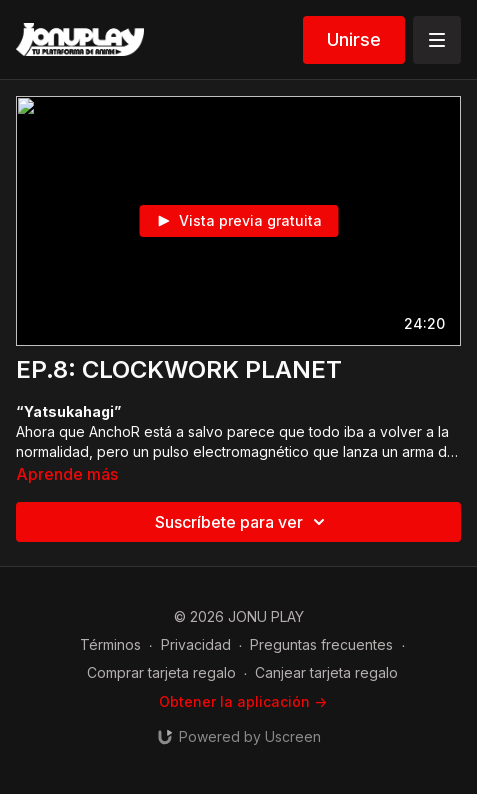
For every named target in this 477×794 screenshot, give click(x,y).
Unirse (354, 39)
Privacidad (196, 644)
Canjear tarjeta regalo (326, 672)
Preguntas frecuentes (321, 644)
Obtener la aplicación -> (243, 701)
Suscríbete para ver (243, 522)
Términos (110, 644)
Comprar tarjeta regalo (161, 672)
